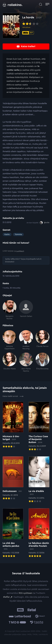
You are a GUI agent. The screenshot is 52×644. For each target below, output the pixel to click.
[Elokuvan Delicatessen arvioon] (13, 478)
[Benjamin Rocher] (10, 310)
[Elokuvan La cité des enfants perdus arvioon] (13, 533)
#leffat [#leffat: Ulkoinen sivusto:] (6, 597)
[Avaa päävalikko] (47, 4)
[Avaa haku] (41, 4)
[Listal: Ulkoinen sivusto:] (31, 610)
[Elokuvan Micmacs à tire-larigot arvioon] (13, 425)
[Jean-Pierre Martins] (26, 362)
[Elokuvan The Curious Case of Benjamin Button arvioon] (39, 426)
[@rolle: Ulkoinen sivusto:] (45, 223)
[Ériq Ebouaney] (42, 362)
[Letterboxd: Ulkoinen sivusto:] (20, 616)
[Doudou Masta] (10, 362)
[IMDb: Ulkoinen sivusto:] (20, 610)
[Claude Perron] (42, 340)
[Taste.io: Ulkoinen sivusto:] (37, 623)
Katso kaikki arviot (13, 396)
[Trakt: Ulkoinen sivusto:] (40, 616)
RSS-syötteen (26, 593)
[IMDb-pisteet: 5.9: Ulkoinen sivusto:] (28, 33)
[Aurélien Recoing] (26, 340)
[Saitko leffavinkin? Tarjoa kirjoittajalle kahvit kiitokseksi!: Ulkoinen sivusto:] (26, 260)
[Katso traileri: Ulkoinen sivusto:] (26, 47)
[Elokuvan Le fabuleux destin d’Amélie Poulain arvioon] (39, 533)
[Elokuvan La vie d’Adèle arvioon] (39, 480)
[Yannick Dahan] (26, 310)
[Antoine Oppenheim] (10, 340)
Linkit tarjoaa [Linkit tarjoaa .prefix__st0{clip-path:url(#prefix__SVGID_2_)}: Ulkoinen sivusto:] (13, 251)
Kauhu (7, 234)
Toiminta (18, 234)
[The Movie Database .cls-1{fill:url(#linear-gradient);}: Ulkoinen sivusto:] (17, 623)
